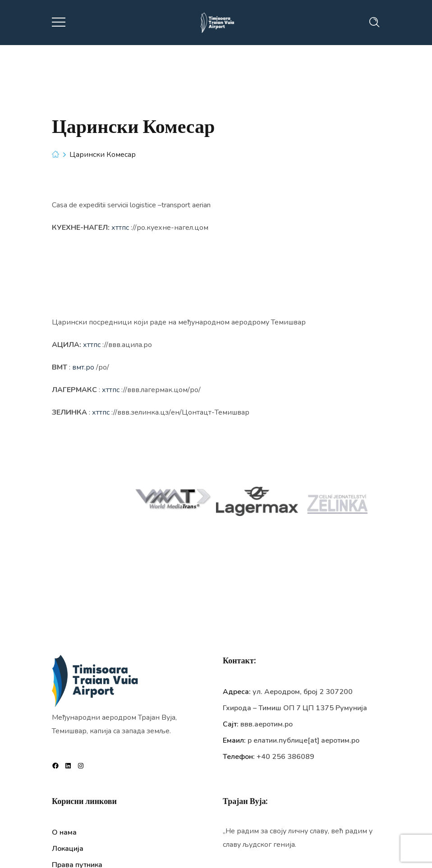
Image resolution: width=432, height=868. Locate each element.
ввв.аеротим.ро (267, 724)
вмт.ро (83, 367)
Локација (68, 849)
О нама (64, 832)
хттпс (120, 228)
